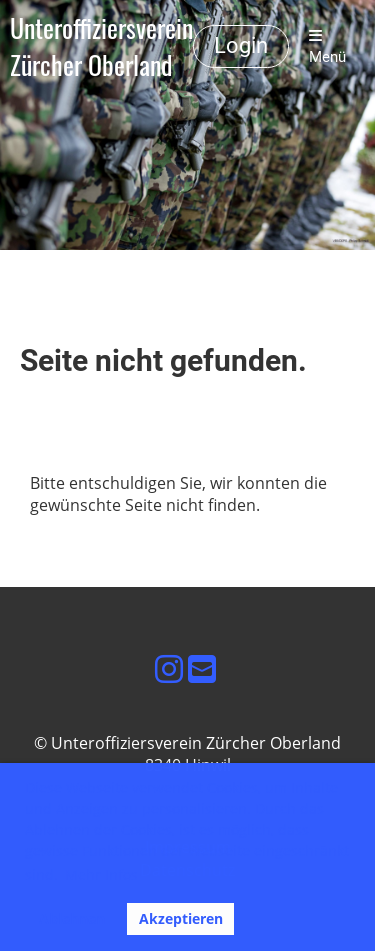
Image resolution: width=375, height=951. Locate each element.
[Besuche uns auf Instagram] (169, 668)
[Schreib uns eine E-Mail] (202, 668)
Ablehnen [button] (72, 918)
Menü (327, 47)
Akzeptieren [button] (181, 918)
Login (241, 45)
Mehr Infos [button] (101, 874)
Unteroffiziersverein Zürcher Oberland (101, 47)
